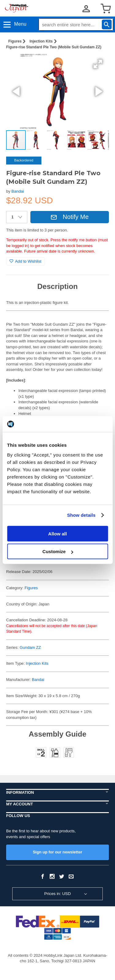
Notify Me (70, 217)
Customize (58, 551)
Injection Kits (41, 41)
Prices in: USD (57, 894)
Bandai (17, 191)
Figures (15, 41)
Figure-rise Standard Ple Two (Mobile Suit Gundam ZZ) (54, 47)
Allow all (57, 533)
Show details (81, 515)
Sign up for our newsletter (57, 852)
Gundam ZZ (30, 647)
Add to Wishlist (25, 261)
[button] (98, 64)
